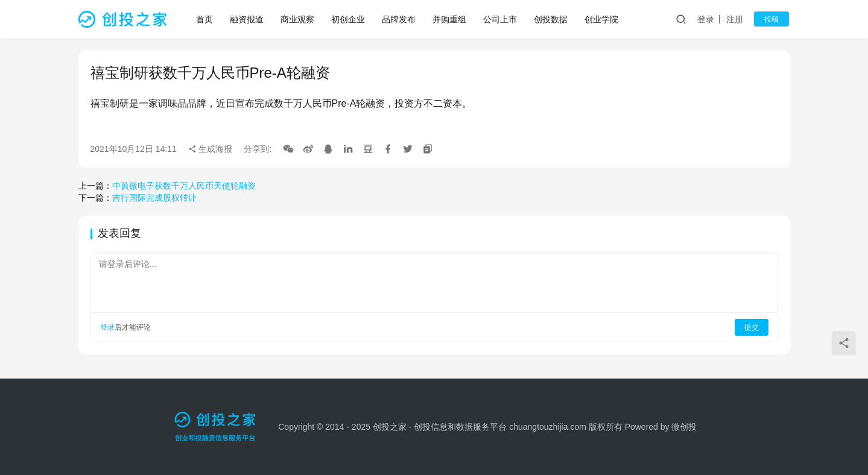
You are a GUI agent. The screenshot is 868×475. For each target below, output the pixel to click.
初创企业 (348, 19)
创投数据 (551, 19)
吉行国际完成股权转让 (154, 198)
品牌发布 (399, 19)
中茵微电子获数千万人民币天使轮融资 (184, 186)
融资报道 (247, 19)
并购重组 (449, 19)
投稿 (773, 19)
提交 (752, 327)
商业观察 (297, 19)
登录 (709, 19)
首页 (204, 19)
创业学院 (601, 19)
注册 (738, 19)
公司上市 (500, 19)
